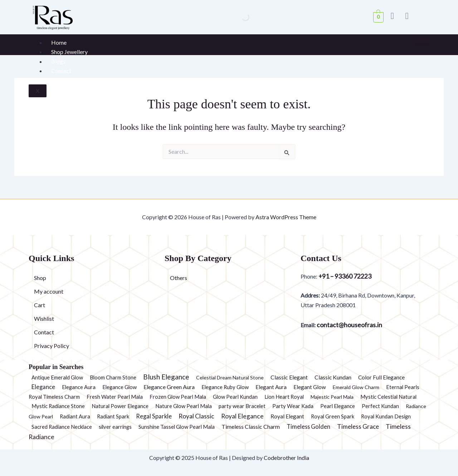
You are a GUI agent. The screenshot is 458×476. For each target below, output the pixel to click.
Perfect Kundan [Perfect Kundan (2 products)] (380, 406)
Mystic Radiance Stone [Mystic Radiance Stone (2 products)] (58, 406)
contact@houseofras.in (349, 325)
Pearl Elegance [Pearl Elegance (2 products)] (338, 406)
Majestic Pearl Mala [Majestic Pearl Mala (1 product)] (332, 397)
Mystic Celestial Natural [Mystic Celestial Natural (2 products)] (388, 397)
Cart (40, 305)
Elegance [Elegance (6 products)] (43, 387)
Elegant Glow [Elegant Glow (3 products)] (310, 387)
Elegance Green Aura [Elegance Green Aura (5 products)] (169, 387)
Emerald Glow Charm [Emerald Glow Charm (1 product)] (356, 387)
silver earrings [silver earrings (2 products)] (115, 427)
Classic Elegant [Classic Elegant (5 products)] (289, 377)
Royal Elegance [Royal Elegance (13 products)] (242, 416)
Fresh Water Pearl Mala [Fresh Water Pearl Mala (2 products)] (115, 397)
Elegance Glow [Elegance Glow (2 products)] (120, 387)
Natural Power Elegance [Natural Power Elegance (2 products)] (120, 406)
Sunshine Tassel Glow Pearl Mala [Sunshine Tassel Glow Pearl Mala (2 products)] (177, 427)
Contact (61, 71)
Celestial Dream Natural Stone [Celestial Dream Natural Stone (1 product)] (230, 377)
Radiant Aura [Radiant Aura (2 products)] (75, 416)
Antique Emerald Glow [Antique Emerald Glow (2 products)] (57, 377)
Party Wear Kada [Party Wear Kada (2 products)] (293, 406)
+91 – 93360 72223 (345, 276)
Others (179, 278)
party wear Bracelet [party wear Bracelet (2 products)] (242, 406)
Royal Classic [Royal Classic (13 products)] (196, 416)
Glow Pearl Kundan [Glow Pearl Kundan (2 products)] (235, 397)
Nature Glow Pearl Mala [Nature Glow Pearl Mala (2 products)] (184, 406)
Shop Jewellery (69, 52)
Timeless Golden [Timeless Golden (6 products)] (308, 426)
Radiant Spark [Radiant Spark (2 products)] (113, 416)
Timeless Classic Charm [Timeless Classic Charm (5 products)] (251, 426)
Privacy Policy (52, 346)
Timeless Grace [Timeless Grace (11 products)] (358, 426)
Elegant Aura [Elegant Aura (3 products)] (271, 387)
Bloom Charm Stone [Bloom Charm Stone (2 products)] (113, 377)
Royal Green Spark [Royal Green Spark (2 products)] (333, 416)
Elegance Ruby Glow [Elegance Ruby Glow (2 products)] (225, 387)
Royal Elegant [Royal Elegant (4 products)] (287, 416)
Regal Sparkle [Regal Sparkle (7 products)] (154, 416)
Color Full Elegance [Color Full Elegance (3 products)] (381, 377)
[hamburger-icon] (422, 41)
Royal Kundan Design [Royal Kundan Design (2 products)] (386, 416)
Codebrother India (286, 458)
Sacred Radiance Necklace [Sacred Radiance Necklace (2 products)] (62, 427)
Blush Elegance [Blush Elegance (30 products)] (166, 377)
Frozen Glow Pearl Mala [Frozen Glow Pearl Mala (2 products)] (178, 397)
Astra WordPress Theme (286, 217)
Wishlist (44, 318)
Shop (40, 278)
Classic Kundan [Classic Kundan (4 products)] (333, 377)
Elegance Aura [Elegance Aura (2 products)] (79, 387)
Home (59, 42)
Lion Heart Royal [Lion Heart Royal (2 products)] (284, 397)
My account (49, 291)
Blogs (58, 61)
